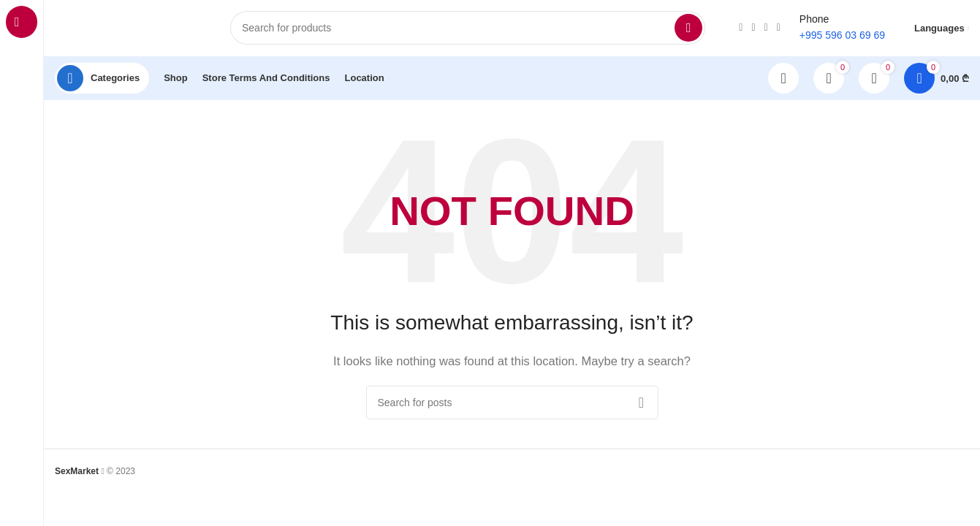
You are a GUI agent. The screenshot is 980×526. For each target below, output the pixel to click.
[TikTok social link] (766, 29)
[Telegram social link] (779, 29)
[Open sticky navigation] (102, 80)
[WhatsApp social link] (753, 29)
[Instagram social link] (741, 29)
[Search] (468, 29)
